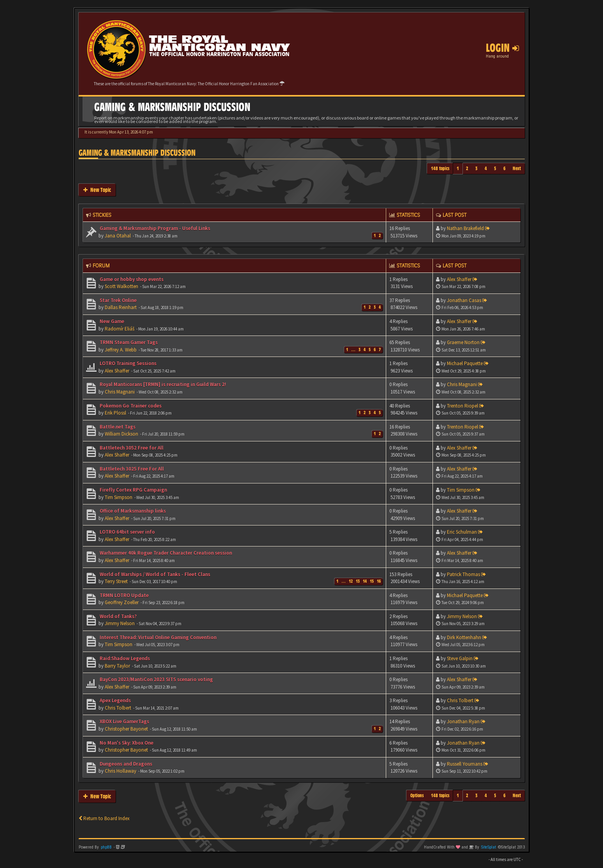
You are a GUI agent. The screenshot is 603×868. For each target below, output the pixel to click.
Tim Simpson (119, 497)
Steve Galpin (460, 658)
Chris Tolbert (118, 708)
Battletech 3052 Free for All (131, 448)
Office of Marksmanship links (132, 511)
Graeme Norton (463, 342)
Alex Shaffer (459, 279)
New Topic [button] (97, 190)
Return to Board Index (104, 818)
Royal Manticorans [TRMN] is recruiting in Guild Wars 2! (162, 384)
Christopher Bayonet (126, 729)
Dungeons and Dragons (125, 764)
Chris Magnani (120, 392)
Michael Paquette (465, 363)
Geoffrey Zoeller (122, 602)
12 (351, 581)
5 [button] (495, 168)
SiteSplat (489, 847)
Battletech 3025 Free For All (131, 469)
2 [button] (467, 168)
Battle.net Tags (117, 427)
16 (379, 581)
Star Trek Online (118, 300)
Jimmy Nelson (120, 623)
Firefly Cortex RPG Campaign (133, 490)
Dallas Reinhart (121, 307)
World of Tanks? (118, 616)
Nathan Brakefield (465, 228)
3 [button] (476, 168)
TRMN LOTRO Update (124, 595)
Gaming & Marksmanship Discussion (137, 153)
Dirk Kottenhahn (464, 637)
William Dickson (121, 434)
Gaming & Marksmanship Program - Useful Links (154, 228)
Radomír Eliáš (120, 329)
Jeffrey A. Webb (121, 350)
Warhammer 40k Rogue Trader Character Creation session (165, 553)
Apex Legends (115, 700)
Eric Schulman (462, 532)
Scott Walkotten (121, 286)
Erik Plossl (115, 413)
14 (365, 581)
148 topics (440, 168)
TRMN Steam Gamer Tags (128, 342)
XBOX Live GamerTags (124, 721)
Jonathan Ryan (463, 721)
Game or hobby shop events (131, 279)
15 (372, 581)
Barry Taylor (117, 666)
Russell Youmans (465, 764)
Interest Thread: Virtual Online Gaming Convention (157, 637)
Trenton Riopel (462, 406)
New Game (111, 321)
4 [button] (486, 168)
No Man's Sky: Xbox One (126, 743)
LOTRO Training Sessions (127, 363)
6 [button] (505, 168)
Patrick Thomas (463, 574)
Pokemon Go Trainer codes (130, 406)
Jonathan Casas (464, 300)
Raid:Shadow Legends (124, 658)
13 (358, 581)
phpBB (106, 847)
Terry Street (116, 581)
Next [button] (517, 168)
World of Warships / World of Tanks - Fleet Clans (154, 574)
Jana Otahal (118, 236)
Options (417, 795)
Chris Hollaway (120, 771)
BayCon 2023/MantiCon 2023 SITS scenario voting (156, 679)
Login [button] (502, 48)
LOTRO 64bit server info (127, 532)
